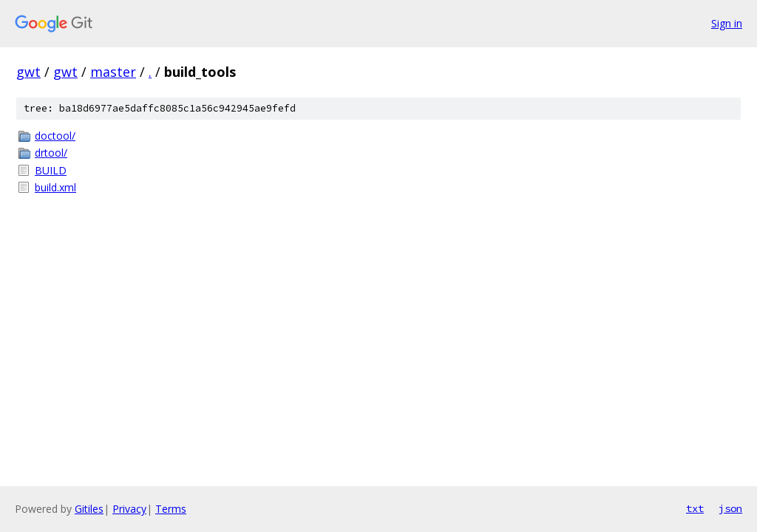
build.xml (55, 187)
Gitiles (89, 509)
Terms (171, 509)
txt (695, 508)
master (113, 72)
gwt (28, 72)
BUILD (51, 170)
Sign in (727, 23)
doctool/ (55, 136)
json (730, 508)
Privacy (129, 509)
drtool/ (51, 153)
